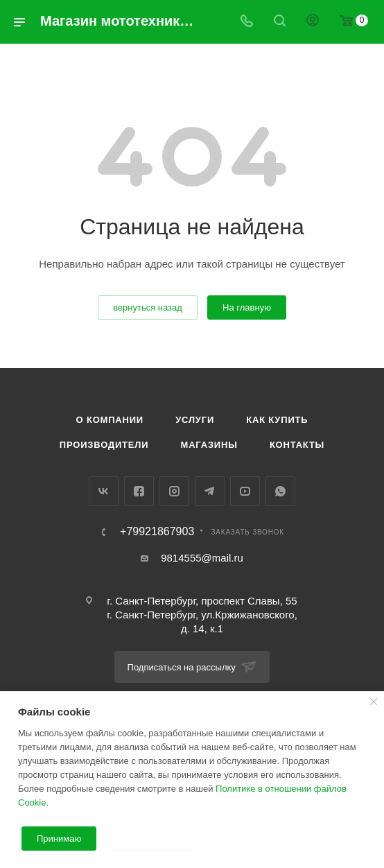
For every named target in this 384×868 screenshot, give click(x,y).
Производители (104, 445)
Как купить (277, 420)
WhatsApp (280, 491)
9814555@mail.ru (202, 558)
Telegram (210, 491)
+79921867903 (157, 532)
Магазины (209, 445)
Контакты (297, 445)
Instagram (174, 491)
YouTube (245, 491)
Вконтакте (104, 491)
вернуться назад (148, 307)
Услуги (195, 420)
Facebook (139, 491)
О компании (110, 420)
